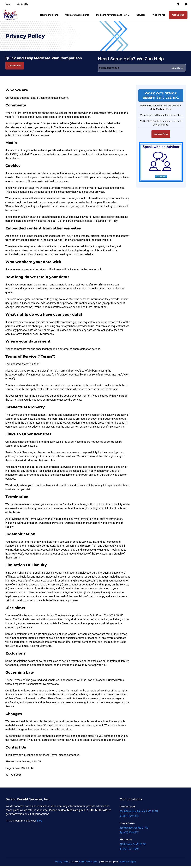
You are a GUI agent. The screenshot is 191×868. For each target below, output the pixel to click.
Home (8, 4)
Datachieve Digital (127, 862)
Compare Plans (15, 66)
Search (177, 68)
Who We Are (159, 15)
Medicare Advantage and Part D (113, 15)
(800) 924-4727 (129, 832)
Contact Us (23, 4)
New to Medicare (49, 15)
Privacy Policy (62, 862)
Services (141, 15)
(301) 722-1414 (129, 816)
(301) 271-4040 (129, 849)
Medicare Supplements (77, 15)
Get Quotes (178, 15)
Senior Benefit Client (89, 862)
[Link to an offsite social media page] (178, 4)
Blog (40, 821)
